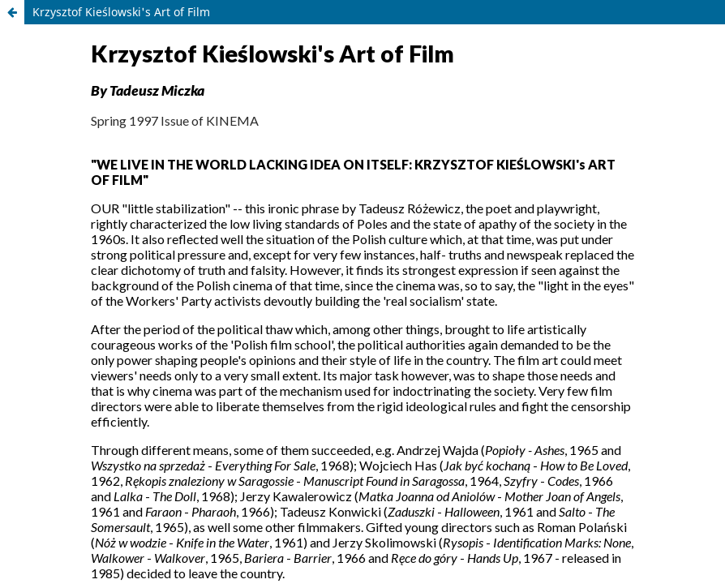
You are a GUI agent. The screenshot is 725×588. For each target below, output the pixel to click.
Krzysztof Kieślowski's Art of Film (121, 12)
